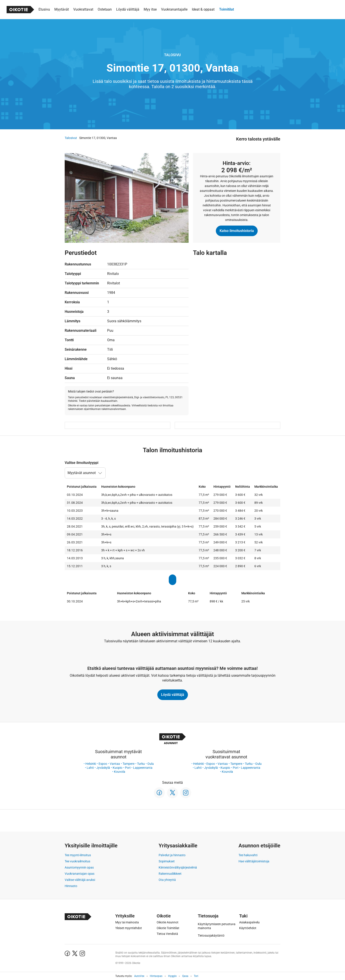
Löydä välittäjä (173, 695)
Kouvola (120, 772)
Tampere (128, 764)
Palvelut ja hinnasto (172, 855)
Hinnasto (71, 886)
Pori (128, 768)
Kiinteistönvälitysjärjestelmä (178, 867)
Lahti (90, 768)
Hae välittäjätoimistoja (254, 861)
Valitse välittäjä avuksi (80, 880)
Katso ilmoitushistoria (237, 231)
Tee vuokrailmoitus (77, 861)
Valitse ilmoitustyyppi (82, 463)
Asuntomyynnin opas (79, 867)
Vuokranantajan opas (80, 874)
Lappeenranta (143, 768)
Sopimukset (167, 861)
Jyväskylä (103, 768)
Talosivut (71, 138)
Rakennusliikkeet (170, 874)
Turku (141, 764)
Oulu (151, 764)
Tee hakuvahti (248, 855)
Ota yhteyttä (167, 880)
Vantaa (115, 764)
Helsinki (91, 764)
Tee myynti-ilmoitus (78, 855)
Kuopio (117, 768)
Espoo (103, 764)
